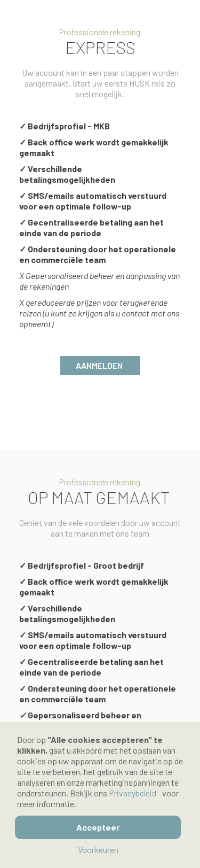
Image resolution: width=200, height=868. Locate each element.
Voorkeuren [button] (98, 850)
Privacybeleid (133, 793)
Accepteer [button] (98, 827)
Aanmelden (100, 365)
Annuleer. (100, 407)
